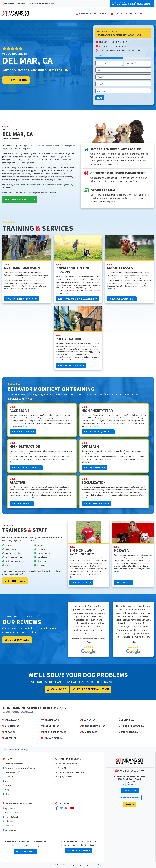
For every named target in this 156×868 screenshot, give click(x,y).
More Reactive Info (22, 504)
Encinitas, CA (11, 726)
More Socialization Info (96, 504)
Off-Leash (10, 821)
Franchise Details (26, 852)
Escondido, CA (50, 726)
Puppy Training (65, 777)
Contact (9, 785)
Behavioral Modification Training (21, 768)
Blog (7, 790)
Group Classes (64, 768)
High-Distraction (13, 817)
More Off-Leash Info (94, 468)
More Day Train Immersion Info (22, 299)
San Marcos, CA (128, 732)
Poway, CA (9, 732)
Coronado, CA (50, 720)
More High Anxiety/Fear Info (98, 432)
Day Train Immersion (68, 764)
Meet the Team (15, 581)
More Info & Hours (130, 798)
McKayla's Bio (123, 583)
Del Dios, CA (88, 720)
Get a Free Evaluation (20, 199)
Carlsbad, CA (11, 720)
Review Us (130, 804)
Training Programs (14, 764)
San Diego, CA (88, 732)
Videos (8, 781)
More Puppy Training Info (71, 366)
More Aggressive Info (23, 432)
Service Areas (14, 750)
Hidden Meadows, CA (131, 726)
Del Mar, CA (126, 720)
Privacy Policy (95, 865)
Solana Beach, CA (52, 738)
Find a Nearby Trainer (78, 851)
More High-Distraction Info (26, 468)
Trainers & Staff (12, 772)
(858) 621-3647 (57, 689)
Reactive (9, 826)
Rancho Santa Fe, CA (53, 732)
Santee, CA (9, 738)
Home (5, 750)
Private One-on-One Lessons (71, 772)
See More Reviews (17, 640)
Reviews (9, 777)
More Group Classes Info (122, 299)
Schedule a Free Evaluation (91, 689)
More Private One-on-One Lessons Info (77, 299)
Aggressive (10, 808)
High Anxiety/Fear (14, 813)
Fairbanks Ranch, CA (93, 726)
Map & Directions (130, 784)
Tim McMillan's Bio (81, 583)
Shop (8, 794)
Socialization (11, 830)
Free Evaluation (16, 80)
